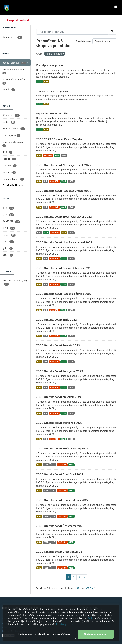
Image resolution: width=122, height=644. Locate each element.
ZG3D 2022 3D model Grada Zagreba (59, 139)
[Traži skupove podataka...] (72, 32)
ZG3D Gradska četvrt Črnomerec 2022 (60, 526)
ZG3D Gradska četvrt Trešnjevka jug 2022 (62, 449)
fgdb (64, 155)
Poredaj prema (83, 41)
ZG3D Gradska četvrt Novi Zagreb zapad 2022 (64, 242)
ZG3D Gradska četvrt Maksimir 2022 (59, 397)
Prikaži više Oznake (13, 185)
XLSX (39, 81)
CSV (46, 81)
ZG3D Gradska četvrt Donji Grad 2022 (60, 474)
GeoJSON (48, 155)
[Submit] (112, 32)
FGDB (71, 181)
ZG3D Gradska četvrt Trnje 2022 (56, 320)
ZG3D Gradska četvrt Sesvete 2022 (58, 345)
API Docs (90, 588)
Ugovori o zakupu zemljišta (52, 113)
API (79, 588)
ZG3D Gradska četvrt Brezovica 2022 (59, 552)
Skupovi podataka (19, 20)
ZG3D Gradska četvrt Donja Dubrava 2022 (62, 500)
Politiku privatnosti (67, 624)
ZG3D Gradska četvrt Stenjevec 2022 (59, 423)
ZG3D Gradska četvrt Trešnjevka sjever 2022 (64, 217)
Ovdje (91, 618)
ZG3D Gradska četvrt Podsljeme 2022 (60, 371)
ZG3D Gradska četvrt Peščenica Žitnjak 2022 (64, 294)
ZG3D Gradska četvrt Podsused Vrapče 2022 (64, 191)
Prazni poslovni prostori (50, 65)
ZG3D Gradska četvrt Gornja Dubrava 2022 (63, 268)
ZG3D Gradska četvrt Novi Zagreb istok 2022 (64, 165)
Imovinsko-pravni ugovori (52, 91)
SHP (46, 181)
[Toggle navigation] (116, 7)
